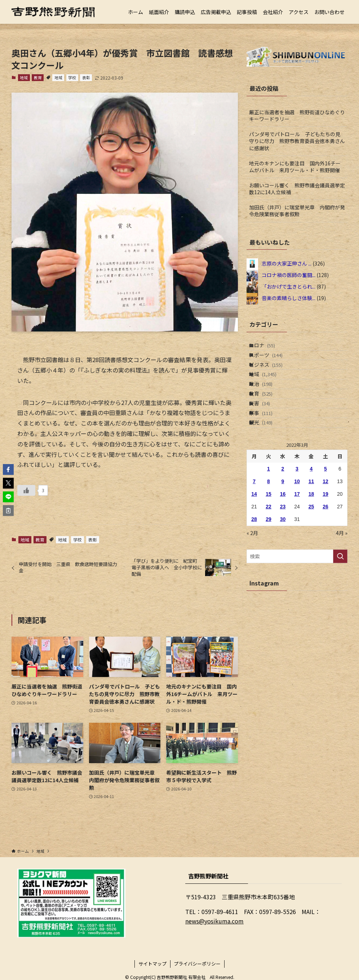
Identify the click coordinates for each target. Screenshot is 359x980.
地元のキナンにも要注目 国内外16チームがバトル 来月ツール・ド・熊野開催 (295, 167)
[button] (8, 469)
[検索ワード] (297, 605)
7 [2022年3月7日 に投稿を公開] (254, 529)
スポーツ (272, 363)
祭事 (267, 453)
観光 (267, 468)
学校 (72, 77)
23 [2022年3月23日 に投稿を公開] (283, 554)
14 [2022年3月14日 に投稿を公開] (254, 542)
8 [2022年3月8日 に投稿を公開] (269, 529)
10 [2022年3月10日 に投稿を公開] (297, 529)
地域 (24, 77)
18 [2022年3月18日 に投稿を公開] (311, 542)
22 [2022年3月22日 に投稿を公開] (269, 554)
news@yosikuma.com (214, 921)
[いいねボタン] (26, 490)
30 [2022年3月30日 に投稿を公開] (283, 567)
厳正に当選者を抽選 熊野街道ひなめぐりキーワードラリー (297, 116)
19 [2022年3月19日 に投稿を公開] (325, 542)
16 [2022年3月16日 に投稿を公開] (283, 542)
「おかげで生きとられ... (289, 286)
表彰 (86, 77)
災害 (266, 438)
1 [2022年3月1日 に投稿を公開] (269, 517)
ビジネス (272, 378)
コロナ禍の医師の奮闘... (289, 275)
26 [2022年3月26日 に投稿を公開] (325, 554)
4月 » (342, 581)
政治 (267, 408)
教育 (38, 77)
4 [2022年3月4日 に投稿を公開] (311, 517)
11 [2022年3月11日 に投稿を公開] (311, 529)
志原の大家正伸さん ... (287, 263)
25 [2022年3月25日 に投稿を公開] (311, 554)
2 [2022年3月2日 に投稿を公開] (283, 517)
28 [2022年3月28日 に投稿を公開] (254, 567)
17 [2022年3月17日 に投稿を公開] (297, 542)
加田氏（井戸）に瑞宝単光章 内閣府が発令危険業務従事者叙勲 (297, 211)
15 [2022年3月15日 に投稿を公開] (269, 542)
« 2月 (252, 581)
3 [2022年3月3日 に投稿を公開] (297, 517)
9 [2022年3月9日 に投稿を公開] (283, 529)
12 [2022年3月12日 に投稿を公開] (325, 529)
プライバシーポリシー (197, 964)
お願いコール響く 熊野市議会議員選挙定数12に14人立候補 (297, 189)
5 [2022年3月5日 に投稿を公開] (325, 517)
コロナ (269, 348)
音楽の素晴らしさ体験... (289, 298)
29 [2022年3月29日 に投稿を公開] (269, 567)
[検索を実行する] (340, 605)
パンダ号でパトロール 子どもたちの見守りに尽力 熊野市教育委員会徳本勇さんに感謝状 (297, 141)
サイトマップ (152, 964)
